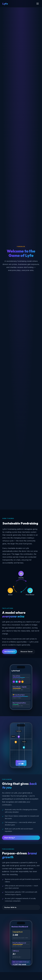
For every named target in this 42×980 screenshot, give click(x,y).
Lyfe (5, 4)
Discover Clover (27, 652)
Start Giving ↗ (10, 838)
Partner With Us (10, 907)
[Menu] (38, 4)
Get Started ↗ (10, 652)
